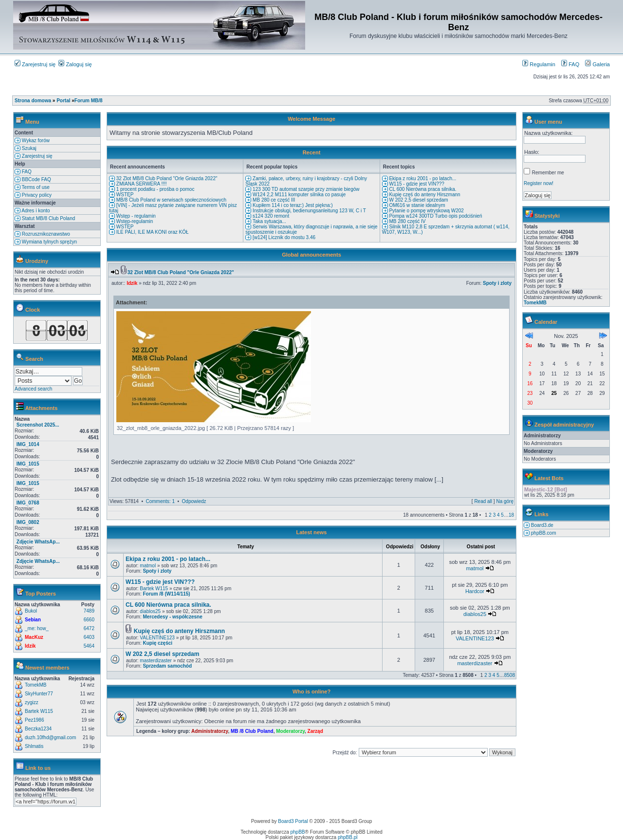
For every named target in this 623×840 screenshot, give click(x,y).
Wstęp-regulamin (134, 221)
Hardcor (475, 591)
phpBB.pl (348, 837)
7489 (89, 611)
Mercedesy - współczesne (172, 617)
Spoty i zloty (497, 283)
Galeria (597, 64)
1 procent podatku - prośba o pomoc (155, 189)
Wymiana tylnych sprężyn (49, 242)
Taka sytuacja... (269, 221)
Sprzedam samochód (167, 666)
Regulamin (539, 64)
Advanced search (33, 389)
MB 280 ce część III (273, 200)
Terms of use (35, 187)
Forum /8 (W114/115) (166, 594)
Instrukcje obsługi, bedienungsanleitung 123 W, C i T (309, 211)
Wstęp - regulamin (135, 216)
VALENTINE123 (157, 638)
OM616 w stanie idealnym (417, 205)
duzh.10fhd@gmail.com (50, 737)
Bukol (31, 611)
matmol (148, 566)
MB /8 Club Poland (252, 731)
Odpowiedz (194, 501)
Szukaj (28, 148)
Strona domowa (33, 101)
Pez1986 (34, 720)
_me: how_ (37, 628)
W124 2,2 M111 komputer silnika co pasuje (298, 195)
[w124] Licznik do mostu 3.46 (283, 237)
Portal (63, 101)
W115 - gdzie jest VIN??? (416, 184)
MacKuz (34, 637)
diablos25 (150, 611)
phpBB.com (543, 533)
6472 (89, 628)
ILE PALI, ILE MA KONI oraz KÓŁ (152, 232)
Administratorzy (210, 731)
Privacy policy (36, 195)
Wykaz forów (35, 140)
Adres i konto (35, 211)
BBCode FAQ (36, 179)
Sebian (33, 620)
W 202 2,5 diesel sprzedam (418, 200)
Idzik (30, 646)
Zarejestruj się (35, 64)
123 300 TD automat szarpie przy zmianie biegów (305, 189)
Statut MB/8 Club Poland (48, 218)
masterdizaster (156, 661)
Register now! (539, 183)
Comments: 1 (160, 501)
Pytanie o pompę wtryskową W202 (426, 211)
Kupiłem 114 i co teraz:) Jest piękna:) (292, 205)
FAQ (570, 64)
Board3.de (541, 525)
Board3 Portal (293, 821)
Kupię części (157, 643)
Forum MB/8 (89, 101)
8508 (510, 675)
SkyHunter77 (39, 694)
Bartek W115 (39, 711)
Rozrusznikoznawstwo (45, 234)
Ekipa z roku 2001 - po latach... (422, 178)
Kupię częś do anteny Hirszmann (424, 195)
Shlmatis (34, 746)
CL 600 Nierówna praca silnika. (422, 189)
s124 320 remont (270, 216)
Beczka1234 (38, 729)
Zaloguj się (75, 64)
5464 (89, 646)
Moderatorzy (290, 731)
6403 (89, 637)
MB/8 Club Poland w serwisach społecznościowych (171, 200)
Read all (483, 501)
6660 (89, 620)
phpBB (298, 832)
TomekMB (36, 685)
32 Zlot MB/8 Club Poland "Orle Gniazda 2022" (166, 178)
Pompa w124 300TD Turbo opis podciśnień (435, 216)
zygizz (32, 702)
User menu (548, 122)
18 (511, 515)
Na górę (505, 501)
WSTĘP (124, 195)
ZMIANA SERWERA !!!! (141, 184)
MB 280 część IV (407, 221)
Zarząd (315, 731)
